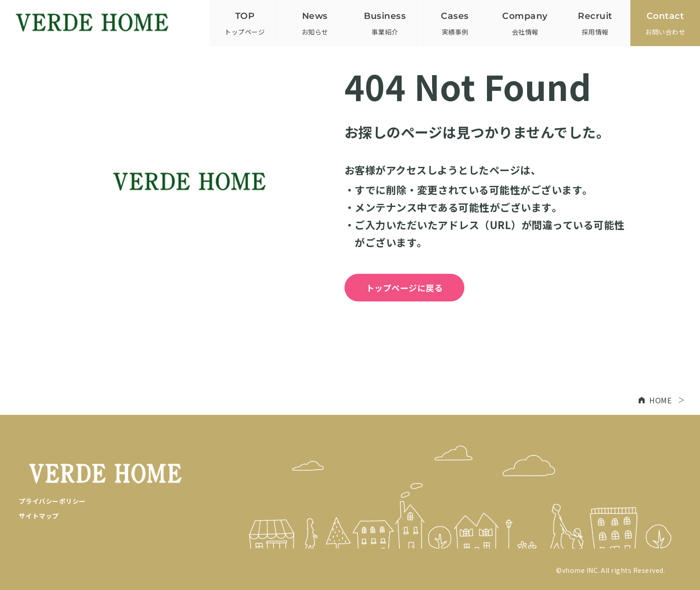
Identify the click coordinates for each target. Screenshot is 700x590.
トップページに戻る (405, 288)
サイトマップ (39, 516)
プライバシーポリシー (52, 501)
